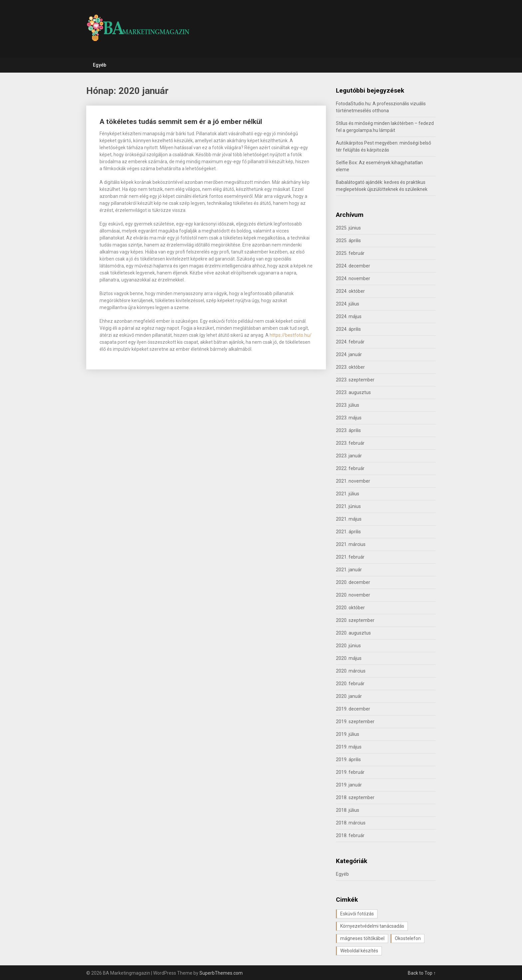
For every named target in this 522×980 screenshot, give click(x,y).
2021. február (350, 557)
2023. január (349, 456)
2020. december (353, 582)
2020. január (349, 696)
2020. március (351, 671)
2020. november (353, 595)
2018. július (348, 810)
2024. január (349, 354)
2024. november (353, 278)
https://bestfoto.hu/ (291, 335)
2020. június (348, 646)
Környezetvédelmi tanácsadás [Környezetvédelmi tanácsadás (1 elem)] (372, 926)
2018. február (350, 835)
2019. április (348, 759)
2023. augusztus (353, 392)
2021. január (349, 570)
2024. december (353, 266)
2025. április (348, 241)
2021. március (351, 544)
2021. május (349, 519)
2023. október (350, 367)
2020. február (350, 684)
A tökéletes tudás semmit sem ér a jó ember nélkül (181, 122)
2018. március (351, 823)
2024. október (350, 291)
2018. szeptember (355, 797)
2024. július (348, 304)
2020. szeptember (355, 620)
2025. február (350, 253)
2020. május (349, 658)
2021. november (353, 481)
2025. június (348, 228)
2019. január (349, 785)
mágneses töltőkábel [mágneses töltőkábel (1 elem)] (362, 938)
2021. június (348, 506)
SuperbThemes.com (221, 973)
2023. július (348, 405)
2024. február (350, 342)
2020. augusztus (353, 633)
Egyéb (100, 65)
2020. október (350, 608)
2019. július (348, 734)
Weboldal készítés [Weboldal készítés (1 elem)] (359, 951)
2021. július (348, 494)
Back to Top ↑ (422, 973)
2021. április (348, 532)
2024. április (348, 329)
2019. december (353, 709)
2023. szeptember (355, 380)
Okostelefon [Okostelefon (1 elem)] (408, 938)
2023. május (349, 418)
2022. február (350, 468)
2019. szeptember (355, 722)
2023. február (350, 443)
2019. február (350, 772)
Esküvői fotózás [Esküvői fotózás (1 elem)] (357, 914)
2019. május (349, 747)
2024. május (349, 316)
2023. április (348, 430)
